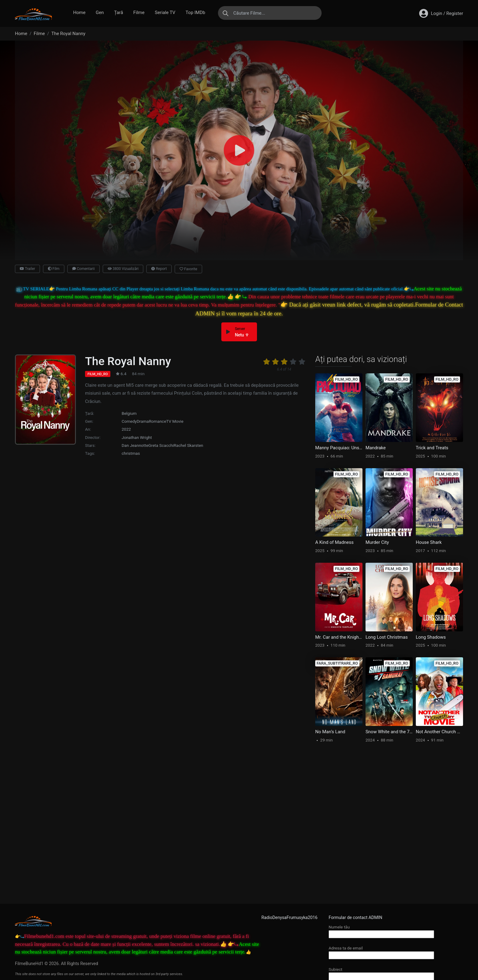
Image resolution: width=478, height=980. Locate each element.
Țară (118, 13)
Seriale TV (165, 13)
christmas (131, 453)
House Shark (429, 542)
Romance (157, 421)
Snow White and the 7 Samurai (389, 732)
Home (79, 13)
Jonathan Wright (137, 437)
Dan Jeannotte (135, 445)
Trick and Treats (432, 448)
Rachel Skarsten (189, 445)
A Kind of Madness (334, 542)
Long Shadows (431, 637)
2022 (126, 429)
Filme (139, 13)
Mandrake (376, 448)
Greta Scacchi (161, 445)
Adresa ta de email (381, 951)
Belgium (129, 413)
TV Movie (175, 421)
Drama (143, 421)
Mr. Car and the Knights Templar (339, 637)
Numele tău (381, 930)
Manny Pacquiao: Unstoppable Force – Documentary (339, 448)
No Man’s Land (330, 732)
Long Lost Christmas (387, 637)
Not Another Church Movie (439, 732)
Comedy (129, 421)
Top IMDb (195, 13)
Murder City (377, 542)
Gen (100, 13)
